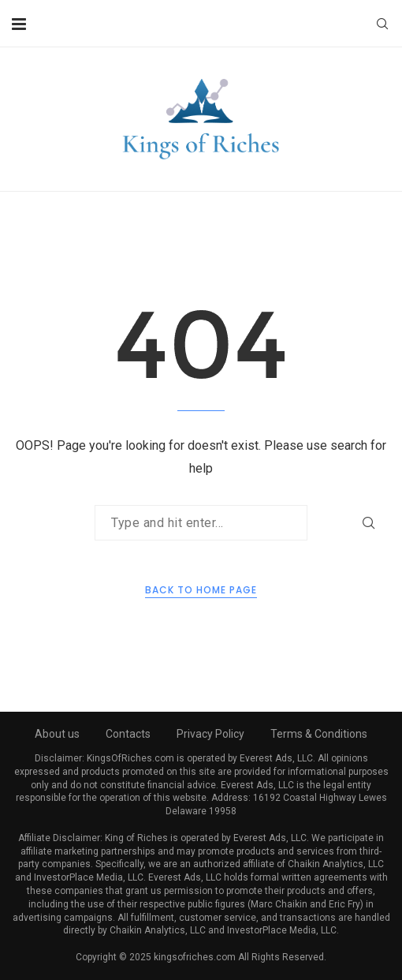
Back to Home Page (201, 590)
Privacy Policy (210, 734)
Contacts (128, 734)
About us (57, 734)
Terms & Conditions (319, 734)
